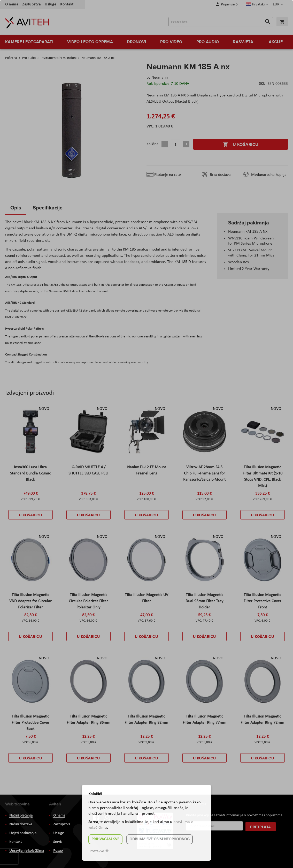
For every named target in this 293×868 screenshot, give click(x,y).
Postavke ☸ (99, 851)
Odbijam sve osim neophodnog (160, 839)
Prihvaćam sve (105, 839)
